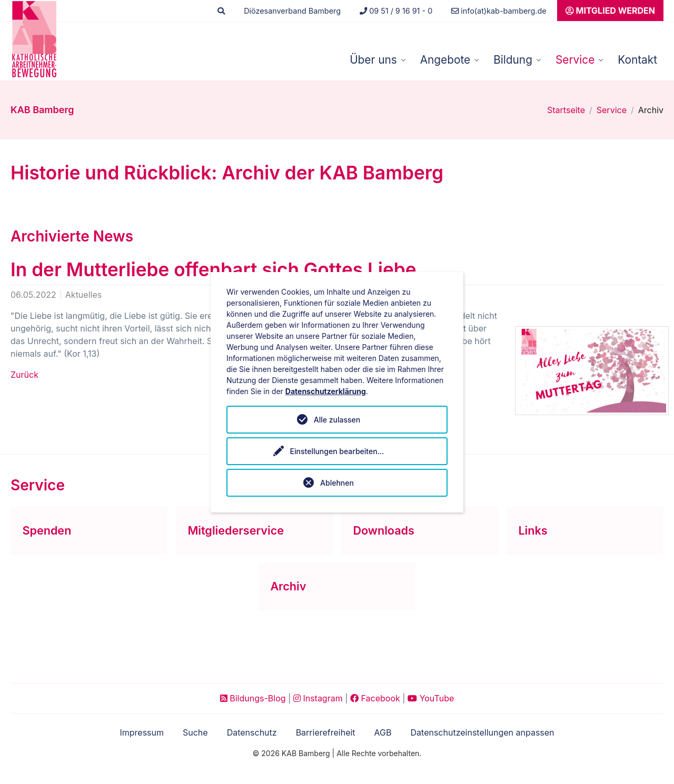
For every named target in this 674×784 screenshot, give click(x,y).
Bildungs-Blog (253, 698)
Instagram (318, 698)
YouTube (431, 698)
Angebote (445, 60)
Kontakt (637, 60)
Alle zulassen (337, 420)
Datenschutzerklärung (326, 391)
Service (575, 60)
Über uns (373, 60)
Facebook (375, 698)
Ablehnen (337, 483)
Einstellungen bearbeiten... (337, 451)
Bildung (513, 60)
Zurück (24, 375)
